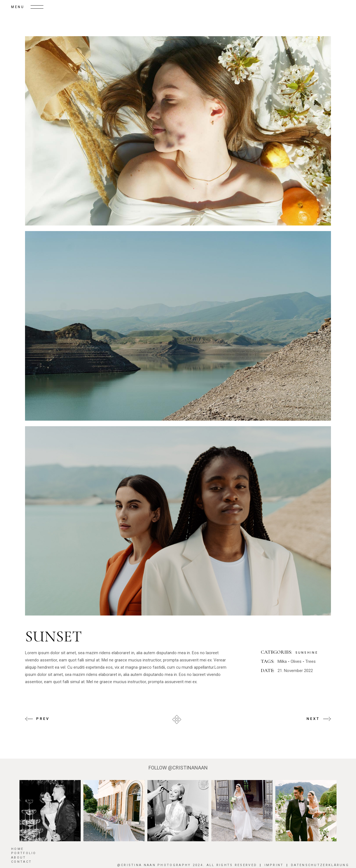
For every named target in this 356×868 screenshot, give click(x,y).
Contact (21, 862)
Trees (311, 661)
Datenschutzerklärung (320, 865)
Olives (296, 661)
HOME (17, 849)
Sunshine (307, 653)
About (19, 858)
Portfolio (24, 853)
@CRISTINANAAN (188, 768)
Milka (282, 661)
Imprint (274, 865)
